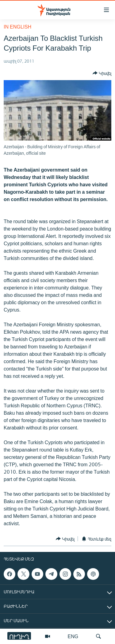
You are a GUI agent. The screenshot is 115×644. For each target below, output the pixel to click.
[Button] (102, 73)
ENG (73, 636)
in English (17, 27)
